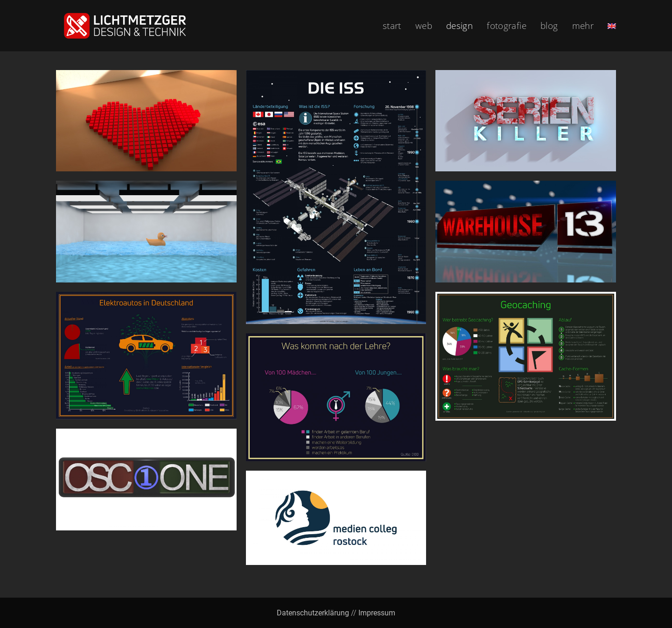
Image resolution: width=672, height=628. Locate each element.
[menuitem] (612, 26)
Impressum (377, 613)
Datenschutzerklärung (313, 613)
